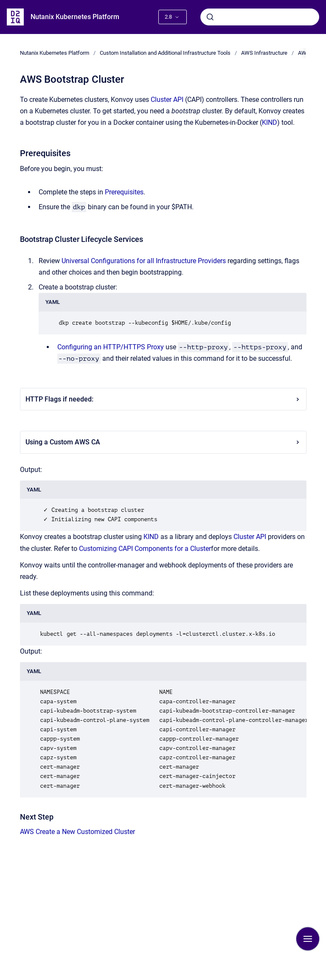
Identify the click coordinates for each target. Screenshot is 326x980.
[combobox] (260, 17)
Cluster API (167, 100)
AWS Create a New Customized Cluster (77, 832)
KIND (270, 122)
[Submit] (210, 17)
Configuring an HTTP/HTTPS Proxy (111, 347)
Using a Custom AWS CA (163, 442)
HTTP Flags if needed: (163, 399)
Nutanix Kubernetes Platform (75, 17)
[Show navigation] (308, 939)
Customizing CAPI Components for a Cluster (145, 549)
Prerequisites (124, 192)
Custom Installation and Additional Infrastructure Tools (165, 53)
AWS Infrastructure (264, 53)
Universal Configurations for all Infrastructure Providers (144, 261)
